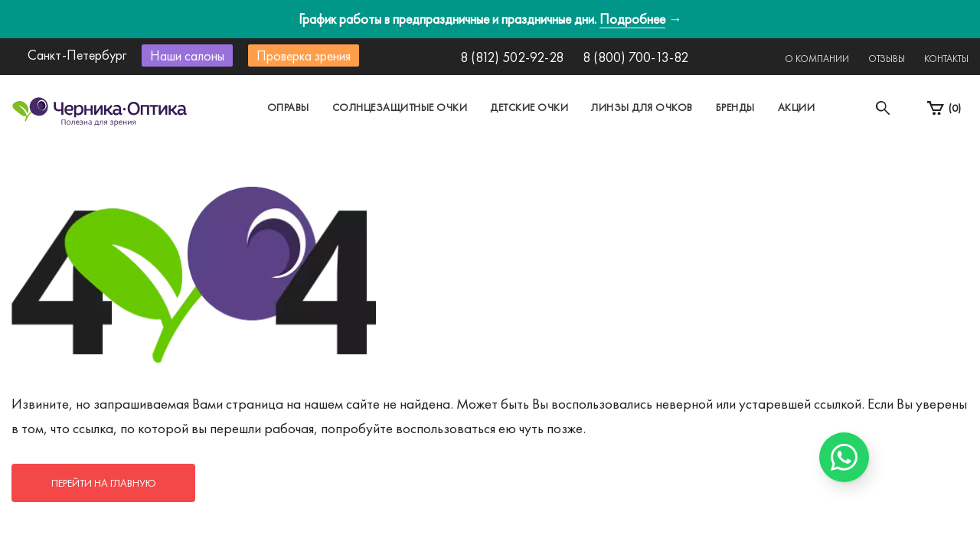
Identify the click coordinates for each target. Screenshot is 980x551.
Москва (348, 117)
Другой (559, 117)
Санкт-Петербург (454, 117)
